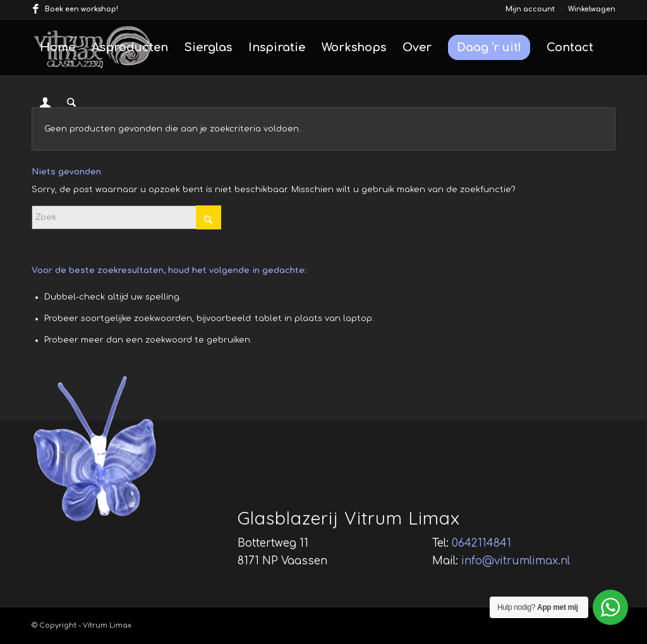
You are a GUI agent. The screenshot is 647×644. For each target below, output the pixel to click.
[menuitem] (530, 9)
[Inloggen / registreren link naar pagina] (45, 104)
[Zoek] (71, 103)
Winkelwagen (592, 9)
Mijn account (530, 9)
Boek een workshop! (82, 9)
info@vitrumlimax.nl (516, 561)
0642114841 (481, 543)
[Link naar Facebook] (35, 9)
